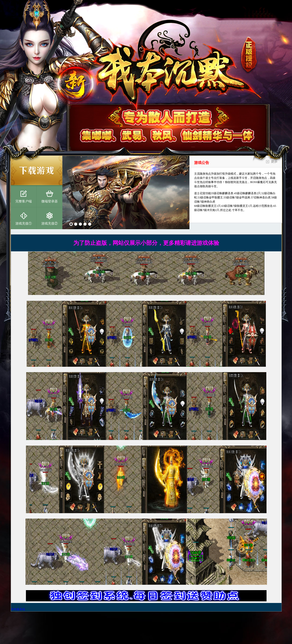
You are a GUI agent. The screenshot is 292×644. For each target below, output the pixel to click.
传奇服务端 (18, 609)
